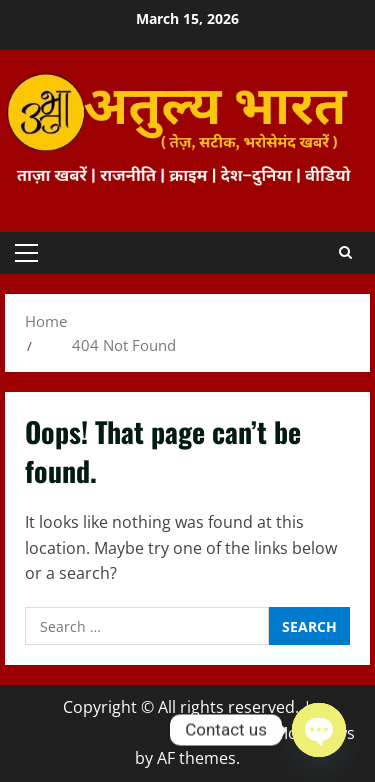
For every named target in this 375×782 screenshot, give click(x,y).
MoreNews (314, 733)
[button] (26, 253)
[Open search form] (345, 253)
